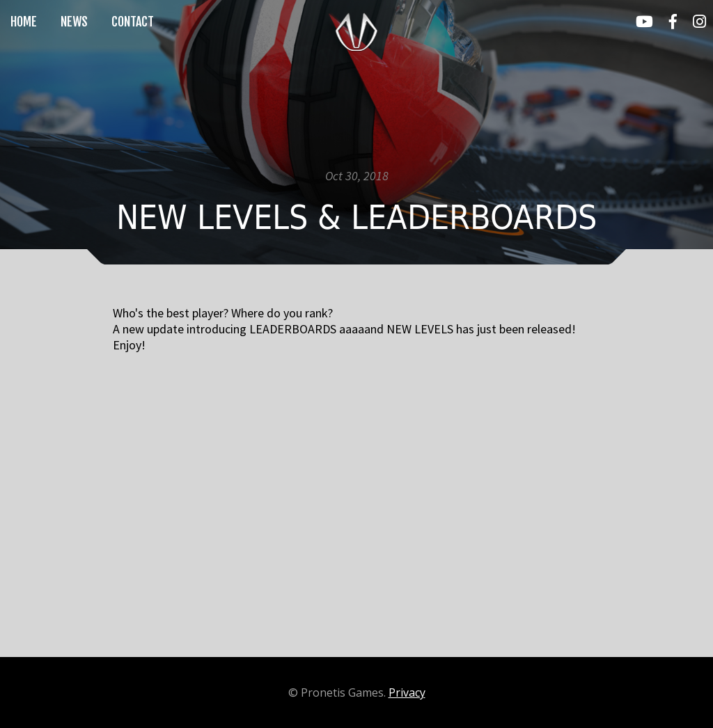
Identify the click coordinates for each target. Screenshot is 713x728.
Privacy (407, 693)
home (24, 22)
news (74, 22)
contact (133, 22)
